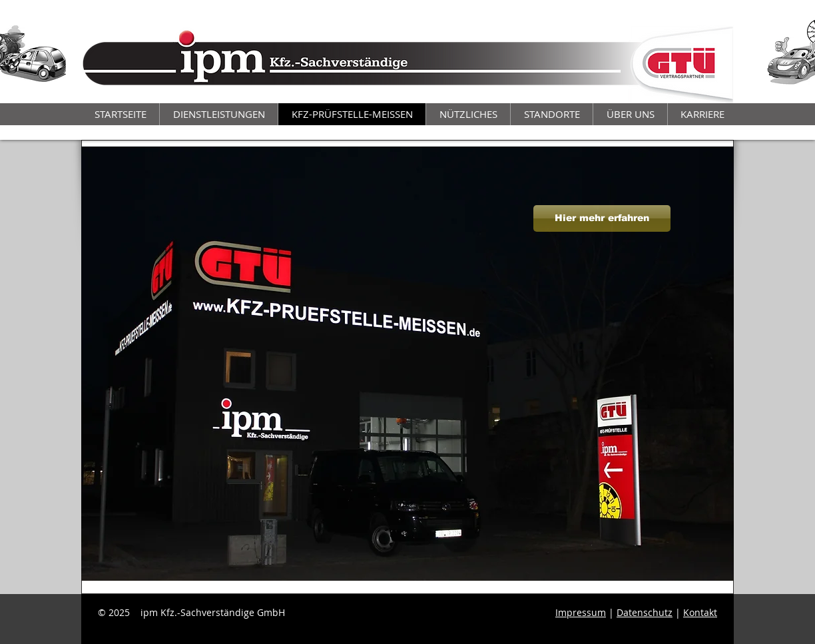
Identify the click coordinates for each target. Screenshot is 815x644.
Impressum (581, 612)
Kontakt (700, 612)
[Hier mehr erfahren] (602, 218)
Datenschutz (645, 612)
